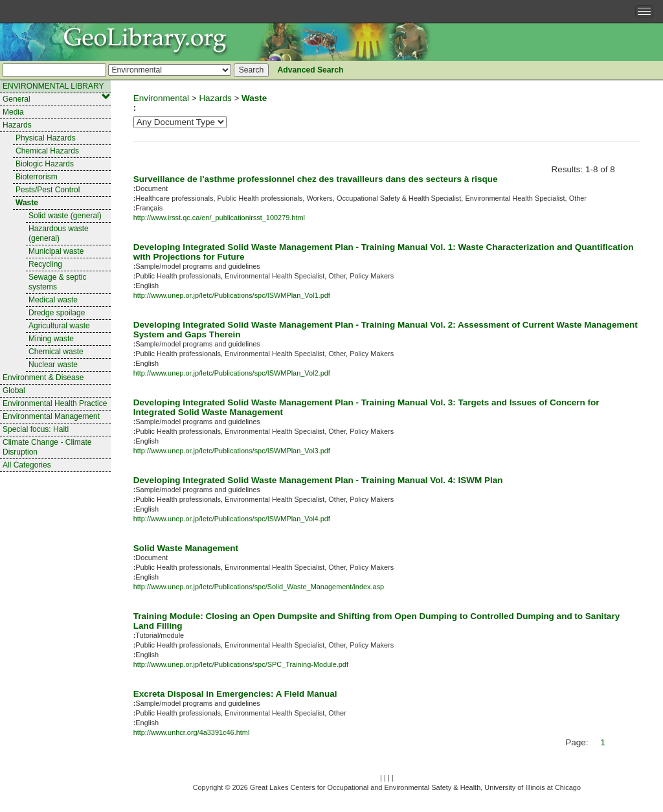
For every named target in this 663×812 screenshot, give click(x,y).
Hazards (17, 125)
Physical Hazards (46, 138)
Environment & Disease (43, 378)
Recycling (45, 264)
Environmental (161, 98)
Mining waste (51, 339)
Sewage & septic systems (57, 282)
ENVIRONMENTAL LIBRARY (57, 87)
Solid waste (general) (65, 216)
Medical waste (53, 300)
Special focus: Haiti (36, 429)
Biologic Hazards (45, 164)
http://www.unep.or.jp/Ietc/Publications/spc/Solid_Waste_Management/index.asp (259, 587)
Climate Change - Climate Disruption (47, 447)
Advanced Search (311, 70)
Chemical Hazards (47, 151)
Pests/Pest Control (48, 190)
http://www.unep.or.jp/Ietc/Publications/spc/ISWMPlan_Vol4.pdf (232, 519)
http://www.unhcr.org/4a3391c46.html (192, 732)
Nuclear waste (53, 365)
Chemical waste (56, 352)
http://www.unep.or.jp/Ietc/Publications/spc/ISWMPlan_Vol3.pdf (232, 451)
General (17, 99)
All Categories (27, 465)
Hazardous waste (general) (59, 233)
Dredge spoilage (57, 313)
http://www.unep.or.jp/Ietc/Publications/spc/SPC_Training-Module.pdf (241, 664)
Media (13, 112)
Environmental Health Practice (55, 403)
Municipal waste (56, 251)
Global (14, 390)
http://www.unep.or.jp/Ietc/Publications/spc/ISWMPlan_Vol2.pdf (232, 373)
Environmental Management (51, 416)
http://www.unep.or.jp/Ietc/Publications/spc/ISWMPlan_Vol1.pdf (232, 295)
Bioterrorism (37, 177)
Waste (27, 203)
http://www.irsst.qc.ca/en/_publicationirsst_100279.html (219, 218)
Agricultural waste (59, 326)
